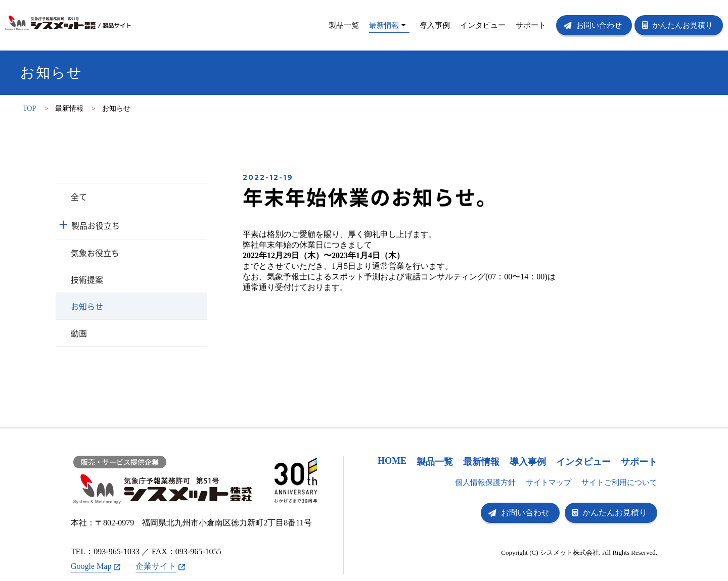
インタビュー (483, 25)
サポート (531, 25)
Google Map (91, 566)
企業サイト (156, 566)
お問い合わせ (599, 25)
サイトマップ (549, 482)
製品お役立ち (96, 225)
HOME (392, 461)
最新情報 (387, 25)
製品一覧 (344, 25)
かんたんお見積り (682, 25)
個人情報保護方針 (485, 482)
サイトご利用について (619, 482)
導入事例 (435, 25)
